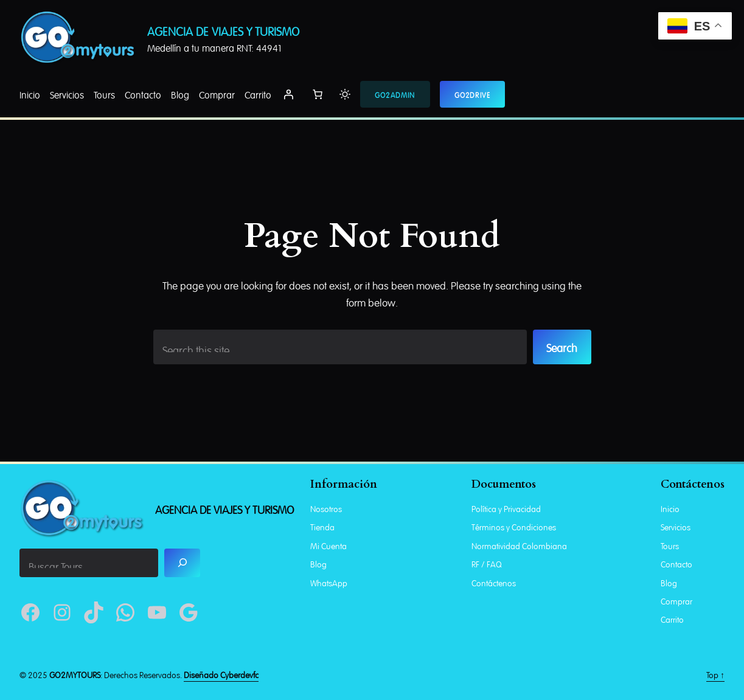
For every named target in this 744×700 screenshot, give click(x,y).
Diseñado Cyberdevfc (221, 674)
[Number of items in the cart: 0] (318, 94)
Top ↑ (715, 674)
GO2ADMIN (395, 94)
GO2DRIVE (473, 94)
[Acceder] (288, 94)
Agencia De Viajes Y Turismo (223, 30)
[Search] (182, 563)
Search (562, 347)
